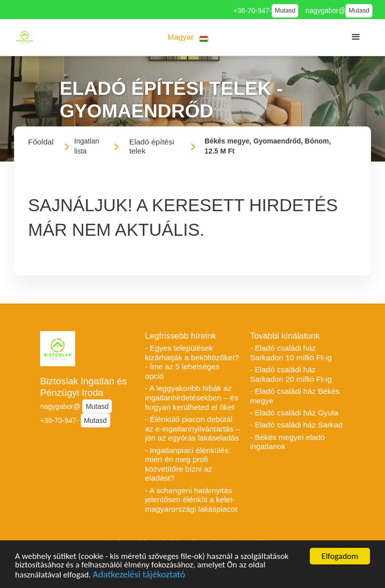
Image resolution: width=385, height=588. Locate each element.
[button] (188, 37)
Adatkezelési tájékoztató (139, 576)
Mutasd (285, 11)
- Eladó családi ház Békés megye (295, 396)
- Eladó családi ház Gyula (294, 413)
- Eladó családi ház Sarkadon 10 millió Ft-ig (291, 353)
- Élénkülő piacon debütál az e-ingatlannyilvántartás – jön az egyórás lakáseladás (192, 428)
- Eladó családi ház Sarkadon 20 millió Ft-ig (291, 374)
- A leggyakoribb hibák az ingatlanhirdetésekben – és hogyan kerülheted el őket (191, 397)
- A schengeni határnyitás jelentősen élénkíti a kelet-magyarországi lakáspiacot (191, 500)
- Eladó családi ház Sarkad (297, 425)
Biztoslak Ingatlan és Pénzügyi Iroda (83, 387)
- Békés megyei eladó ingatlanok (287, 442)
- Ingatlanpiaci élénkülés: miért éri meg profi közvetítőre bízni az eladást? (188, 464)
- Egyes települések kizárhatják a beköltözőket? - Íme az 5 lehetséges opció (192, 362)
